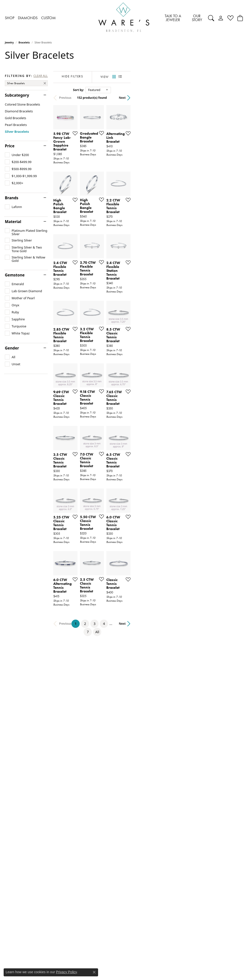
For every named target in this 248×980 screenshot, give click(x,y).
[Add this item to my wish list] (111, 171)
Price (10, 146)
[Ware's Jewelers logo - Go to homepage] (124, 18)
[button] (211, 18)
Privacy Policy (66, 972)
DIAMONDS (28, 18)
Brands (12, 198)
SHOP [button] (10, 18)
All (174, 803)
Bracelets (24, 42)
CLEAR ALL (41, 76)
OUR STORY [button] (197, 18)
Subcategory (17, 95)
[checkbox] (17, 155)
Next (235, 98)
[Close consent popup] (94, 972)
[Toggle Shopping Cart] (240, 18)
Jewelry (9, 42)
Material (13, 222)
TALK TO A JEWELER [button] (173, 18)
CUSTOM (48, 18)
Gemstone (15, 275)
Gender (12, 348)
